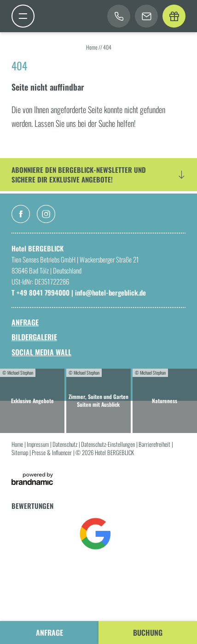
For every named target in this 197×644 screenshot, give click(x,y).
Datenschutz (66, 444)
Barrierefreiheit (155, 444)
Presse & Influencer (52, 452)
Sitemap (20, 452)
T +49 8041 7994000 (41, 292)
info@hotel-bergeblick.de (110, 292)
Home (92, 47)
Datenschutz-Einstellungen (109, 444)
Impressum (38, 444)
